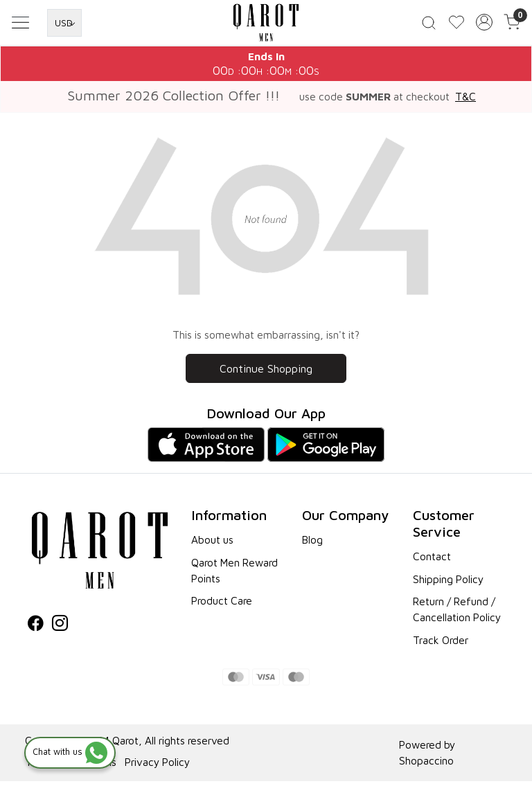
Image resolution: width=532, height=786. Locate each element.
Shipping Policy (448, 584)
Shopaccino (426, 765)
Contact (432, 561)
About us (212, 544)
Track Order (441, 645)
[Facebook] (36, 629)
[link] (429, 25)
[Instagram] (60, 629)
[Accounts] (484, 25)
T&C (465, 101)
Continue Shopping (266, 373)
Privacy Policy (157, 767)
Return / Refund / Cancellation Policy (457, 614)
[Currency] (64, 25)
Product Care (222, 605)
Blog (312, 544)
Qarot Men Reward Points (234, 575)
